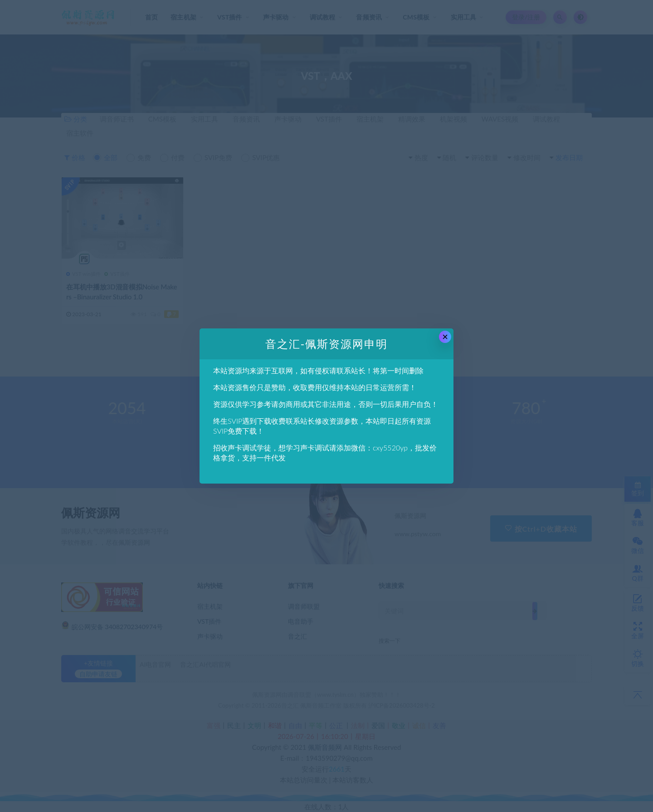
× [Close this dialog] (445, 337)
